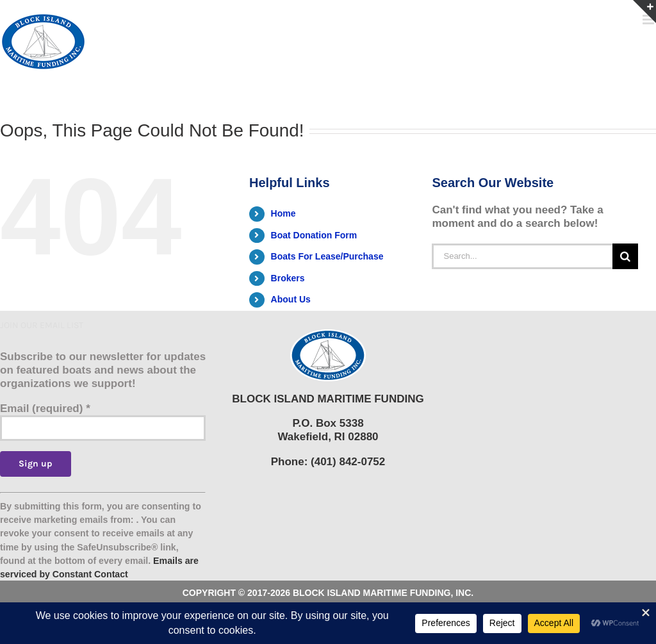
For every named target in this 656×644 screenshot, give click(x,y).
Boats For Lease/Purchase (327, 256)
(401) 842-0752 (348, 462)
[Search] (625, 256)
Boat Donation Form (314, 235)
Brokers (288, 278)
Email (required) (45, 409)
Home (283, 213)
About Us (291, 299)
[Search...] (522, 256)
